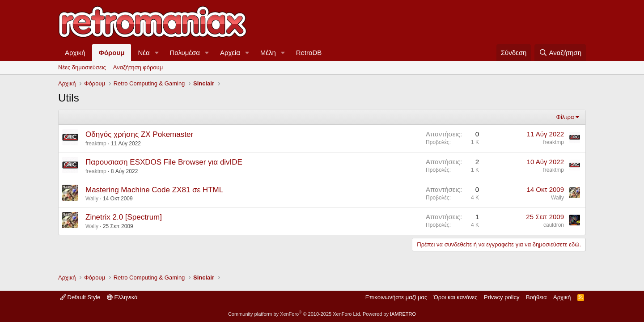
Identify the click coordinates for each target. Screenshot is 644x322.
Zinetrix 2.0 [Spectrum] (124, 217)
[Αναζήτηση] (560, 53)
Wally (92, 199)
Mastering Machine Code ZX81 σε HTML (154, 190)
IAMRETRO (403, 314)
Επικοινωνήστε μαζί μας (396, 297)
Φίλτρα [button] (565, 117)
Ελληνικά (122, 297)
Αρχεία (230, 53)
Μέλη (268, 53)
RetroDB (309, 53)
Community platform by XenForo (295, 314)
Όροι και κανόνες (456, 297)
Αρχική (75, 53)
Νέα (144, 53)
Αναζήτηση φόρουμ (138, 67)
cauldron (554, 225)
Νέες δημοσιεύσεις (82, 67)
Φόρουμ (112, 53)
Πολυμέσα (185, 53)
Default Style (80, 297)
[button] (157, 53)
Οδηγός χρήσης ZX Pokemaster (139, 134)
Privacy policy (502, 297)
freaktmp (96, 144)
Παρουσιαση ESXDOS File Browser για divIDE (164, 162)
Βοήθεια (536, 297)
